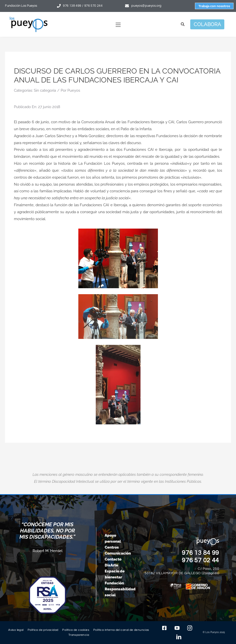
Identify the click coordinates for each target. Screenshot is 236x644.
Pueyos (74, 90)
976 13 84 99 (200, 553)
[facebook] (164, 628)
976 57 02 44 (200, 560)
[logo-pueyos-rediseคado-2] (29, 18)
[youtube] (177, 628)
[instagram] (190, 628)
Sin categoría (45, 90)
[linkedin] (179, 637)
